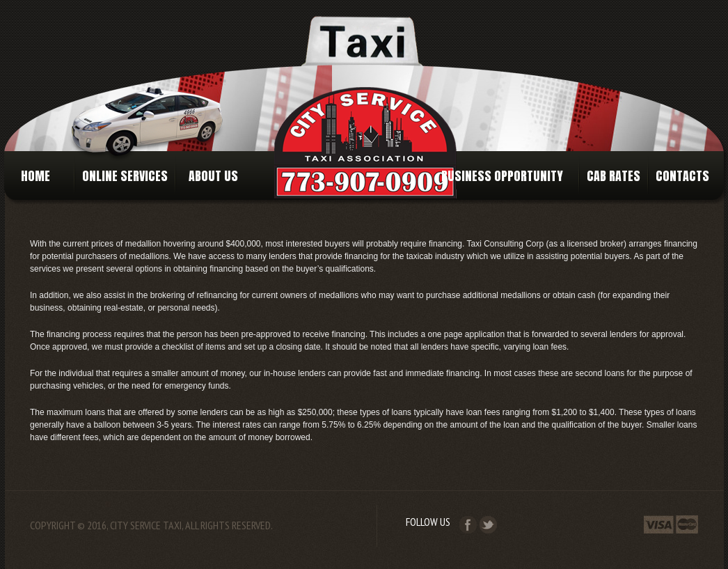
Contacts (682, 176)
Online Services (125, 176)
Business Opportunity (502, 176)
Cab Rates (614, 176)
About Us (211, 176)
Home (38, 176)
